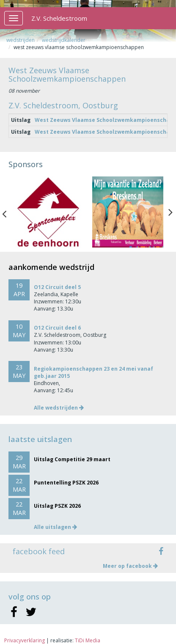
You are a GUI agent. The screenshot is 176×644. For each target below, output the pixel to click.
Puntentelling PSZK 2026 (66, 483)
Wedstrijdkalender (64, 40)
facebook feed (39, 551)
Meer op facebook (130, 566)
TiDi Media (88, 640)
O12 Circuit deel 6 (57, 328)
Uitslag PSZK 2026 (57, 506)
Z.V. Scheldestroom (59, 18)
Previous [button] (8, 212)
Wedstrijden (21, 40)
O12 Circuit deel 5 (57, 287)
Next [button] (170, 212)
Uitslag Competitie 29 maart (72, 459)
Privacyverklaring (25, 640)
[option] (48, 212)
